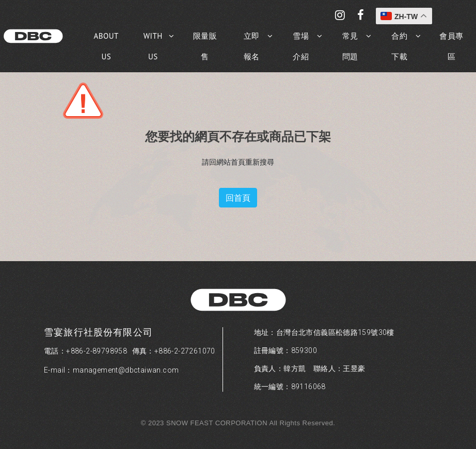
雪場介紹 (301, 46)
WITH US (153, 46)
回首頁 (238, 198)
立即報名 (252, 46)
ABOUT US (106, 46)
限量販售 (205, 46)
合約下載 (399, 46)
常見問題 (350, 46)
